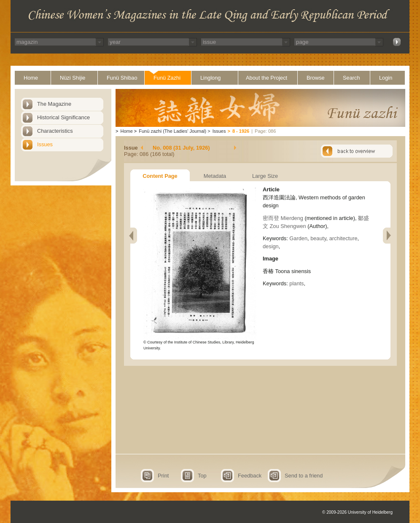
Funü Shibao (122, 78)
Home (31, 78)
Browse (316, 78)
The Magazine (54, 104)
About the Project (267, 78)
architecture (343, 238)
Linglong (210, 78)
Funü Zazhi (167, 78)
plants (296, 283)
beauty (318, 238)
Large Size (265, 176)
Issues (45, 144)
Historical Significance (63, 117)
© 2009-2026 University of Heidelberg (357, 512)
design (271, 246)
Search (351, 78)
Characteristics (55, 131)
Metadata (215, 176)
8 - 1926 (241, 131)
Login (386, 78)
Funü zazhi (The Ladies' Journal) (172, 131)
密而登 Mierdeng (283, 218)
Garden (298, 238)
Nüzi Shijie (73, 78)
